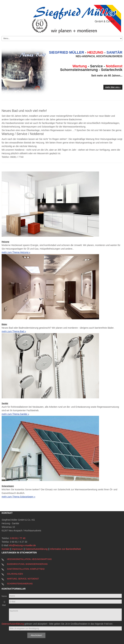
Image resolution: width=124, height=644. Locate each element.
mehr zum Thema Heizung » (16, 252)
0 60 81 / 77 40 (18, 538)
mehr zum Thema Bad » (14, 331)
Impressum (17, 549)
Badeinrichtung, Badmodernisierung (27, 564)
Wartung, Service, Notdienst (23, 579)
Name (4, 596)
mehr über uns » (113, 87)
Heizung (5, 242)
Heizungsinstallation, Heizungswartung (29, 559)
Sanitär (5, 403)
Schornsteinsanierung (20, 584)
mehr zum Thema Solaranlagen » (19, 497)
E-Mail (4, 604)
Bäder (4, 324)
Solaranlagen (8, 486)
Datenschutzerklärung (37, 549)
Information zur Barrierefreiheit (65, 549)
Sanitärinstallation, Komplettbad (26, 569)
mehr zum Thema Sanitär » (15, 414)
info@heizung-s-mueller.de (22, 545)
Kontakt (5, 549)
